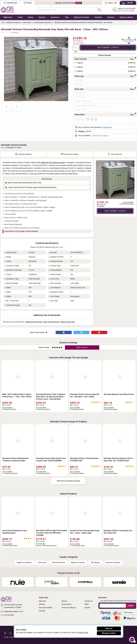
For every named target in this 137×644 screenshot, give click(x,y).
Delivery (64, 601)
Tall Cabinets (95, 563)
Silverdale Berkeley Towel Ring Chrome (119, 394)
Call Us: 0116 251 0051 (127, 9)
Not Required (79, 119)
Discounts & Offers (46, 608)
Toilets (20, 17)
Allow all (109, 629)
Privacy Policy (67, 604)
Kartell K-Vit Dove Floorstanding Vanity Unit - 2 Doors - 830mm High (85, 532)
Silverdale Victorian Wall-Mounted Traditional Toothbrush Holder (15, 460)
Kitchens (111, 17)
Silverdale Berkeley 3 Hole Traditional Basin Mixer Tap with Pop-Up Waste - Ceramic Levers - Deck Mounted (51, 397)
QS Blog (42, 604)
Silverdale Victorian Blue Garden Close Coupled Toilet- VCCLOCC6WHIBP (51, 460)
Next (66, 69)
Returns (87, 608)
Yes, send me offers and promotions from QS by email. (118, 601)
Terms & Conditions (69, 608)
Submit (130, 606)
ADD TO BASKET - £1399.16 (108, 47)
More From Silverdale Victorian (69, 481)
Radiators (98, 17)
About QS (42, 601)
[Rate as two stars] (54, 348)
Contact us (89, 601)
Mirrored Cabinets (59, 563)
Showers (42, 17)
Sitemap (42, 611)
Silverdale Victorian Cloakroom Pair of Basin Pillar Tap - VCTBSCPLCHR (118, 460)
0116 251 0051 (7, 615)
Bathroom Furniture (82, 17)
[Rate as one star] (53, 348)
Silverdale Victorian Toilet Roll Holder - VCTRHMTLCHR (85, 460)
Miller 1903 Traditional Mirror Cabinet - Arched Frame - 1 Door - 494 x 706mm (17, 395)
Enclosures (55, 17)
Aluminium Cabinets (113, 563)
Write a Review (82, 347)
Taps (67, 17)
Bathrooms (8, 17)
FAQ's (87, 604)
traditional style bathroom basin (53, 163)
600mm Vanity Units (68, 322)
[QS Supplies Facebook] (5, 633)
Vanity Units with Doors (51, 322)
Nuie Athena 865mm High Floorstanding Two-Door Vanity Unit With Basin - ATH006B (51, 533)
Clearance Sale (10, 3)
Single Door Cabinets (24, 563)
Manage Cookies (109, 633)
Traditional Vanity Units (34, 322)
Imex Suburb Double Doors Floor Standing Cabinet (15, 532)
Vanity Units (42, 563)
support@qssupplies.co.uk (12, 611)
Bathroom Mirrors (127, 17)
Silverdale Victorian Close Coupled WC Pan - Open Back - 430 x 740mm (85, 395)
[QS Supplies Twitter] (10, 633)
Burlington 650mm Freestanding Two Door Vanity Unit (118, 532)
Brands (28, 3)
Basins (31, 17)
